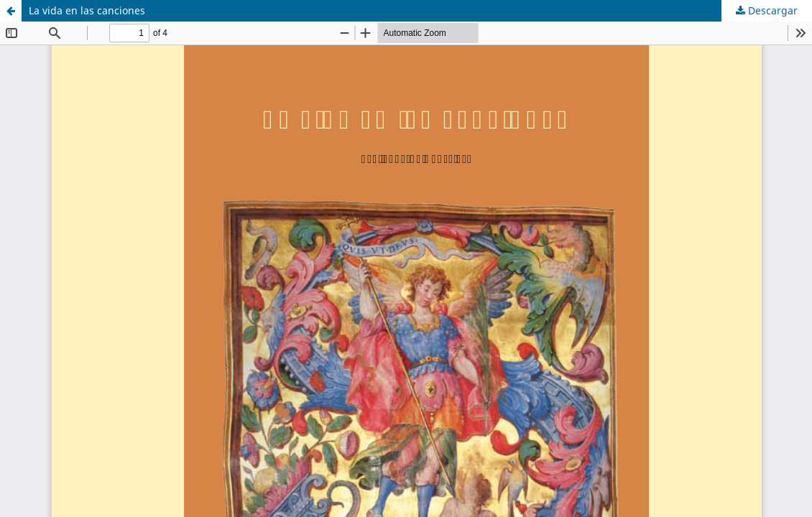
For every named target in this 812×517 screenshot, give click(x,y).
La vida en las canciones (87, 10)
